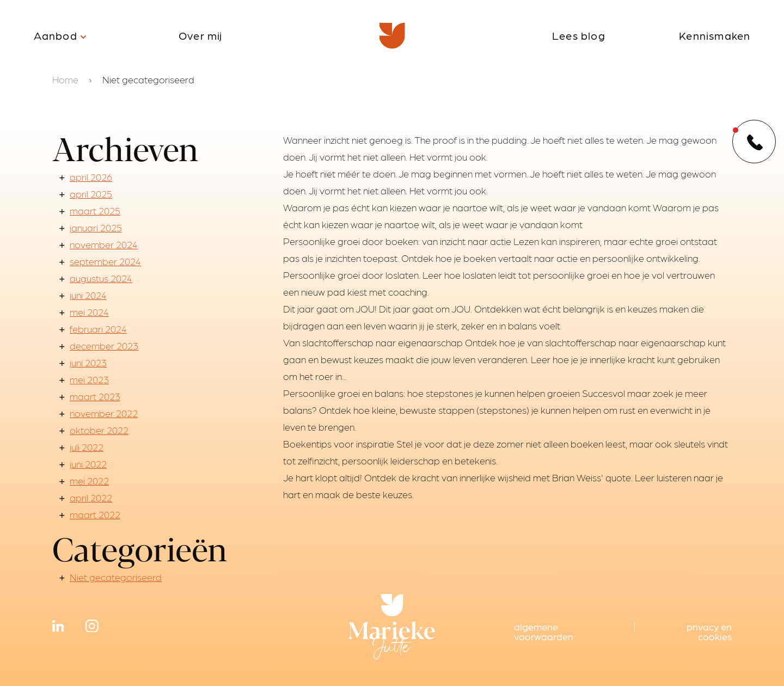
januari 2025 (96, 227)
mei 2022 (89, 480)
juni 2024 (88, 295)
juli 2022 (87, 447)
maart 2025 (95, 210)
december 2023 (104, 345)
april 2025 (91, 194)
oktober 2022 (99, 430)
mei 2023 (89, 379)
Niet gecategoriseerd (116, 577)
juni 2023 (88, 362)
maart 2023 (95, 396)
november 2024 (104, 244)
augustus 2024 (101, 278)
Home (65, 79)
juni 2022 (88, 464)
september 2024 (105, 261)
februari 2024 (98, 329)
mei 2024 (89, 312)
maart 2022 (95, 514)
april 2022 (91, 497)
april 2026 (91, 177)
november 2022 (104, 413)
